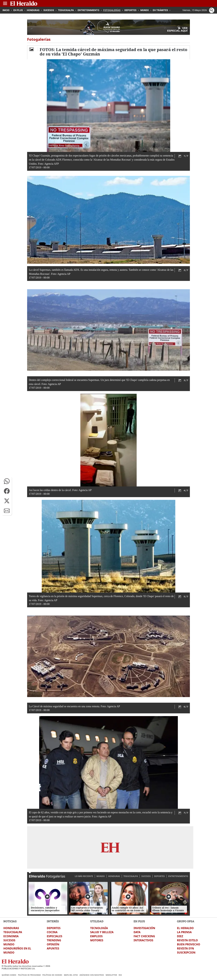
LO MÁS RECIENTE (84, 876)
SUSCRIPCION (186, 953)
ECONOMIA (11, 936)
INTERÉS (53, 921)
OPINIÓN (53, 944)
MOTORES (97, 940)
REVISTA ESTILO (187, 940)
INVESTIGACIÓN (144, 928)
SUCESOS (146, 876)
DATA (137, 932)
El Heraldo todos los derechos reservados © (26, 966)
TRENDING (54, 940)
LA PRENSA (184, 932)
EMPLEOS (96, 936)
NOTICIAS (10, 921)
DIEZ (180, 936)
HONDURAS (114, 876)
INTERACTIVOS (143, 940)
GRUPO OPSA (186, 921)
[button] (7, 481)
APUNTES (53, 948)
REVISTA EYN (185, 948)
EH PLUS (139, 921)
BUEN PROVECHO (189, 944)
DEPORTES (159, 876)
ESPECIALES (55, 936)
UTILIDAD (97, 921)
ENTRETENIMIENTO (178, 876)
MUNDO (101, 876)
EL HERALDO (185, 928)
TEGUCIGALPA (131, 876)
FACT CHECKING (144, 936)
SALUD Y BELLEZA (102, 932)
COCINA (52, 932)
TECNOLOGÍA (99, 928)
